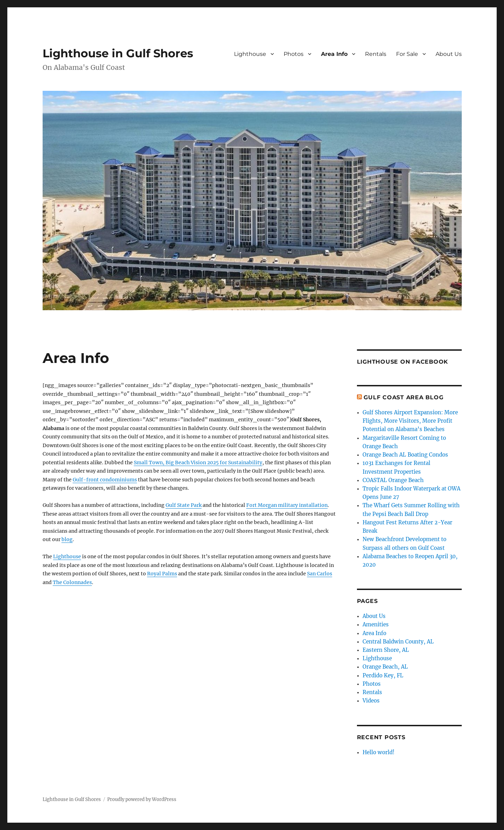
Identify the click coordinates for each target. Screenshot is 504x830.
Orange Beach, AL (385, 667)
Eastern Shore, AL (386, 650)
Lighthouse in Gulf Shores (118, 53)
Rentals (376, 54)
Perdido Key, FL (383, 675)
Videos (371, 701)
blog (67, 539)
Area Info (334, 54)
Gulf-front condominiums (105, 480)
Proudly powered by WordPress (142, 799)
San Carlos (320, 574)
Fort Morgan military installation (287, 505)
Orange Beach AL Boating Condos (405, 455)
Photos (294, 54)
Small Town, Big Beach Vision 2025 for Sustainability (198, 463)
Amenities (376, 624)
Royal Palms (162, 574)
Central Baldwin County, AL (398, 642)
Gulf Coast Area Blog (403, 397)
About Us (449, 54)
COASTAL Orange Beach (393, 480)
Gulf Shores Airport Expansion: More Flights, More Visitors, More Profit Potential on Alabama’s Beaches (410, 421)
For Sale (407, 54)
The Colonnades (72, 582)
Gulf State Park (184, 505)
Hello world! (378, 752)
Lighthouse (250, 54)
